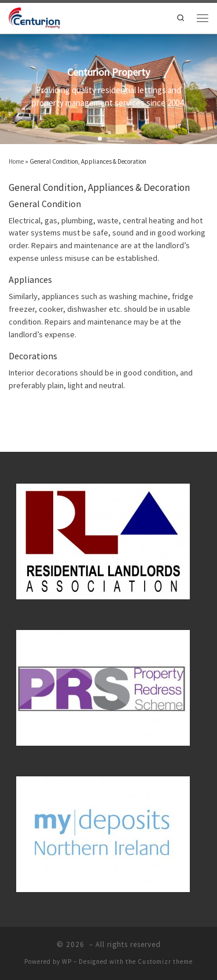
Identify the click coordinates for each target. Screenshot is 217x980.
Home (16, 161)
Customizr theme (165, 961)
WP (67, 961)
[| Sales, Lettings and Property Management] (35, 17)
